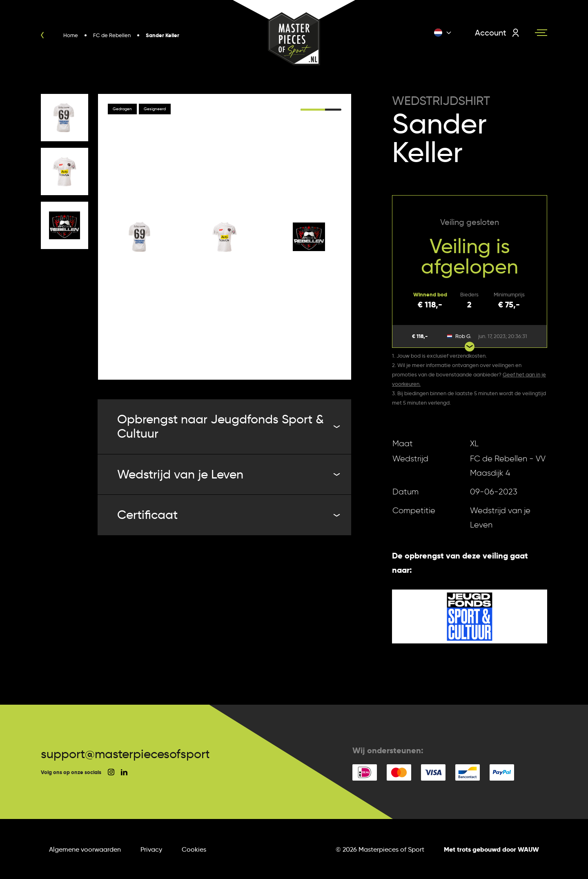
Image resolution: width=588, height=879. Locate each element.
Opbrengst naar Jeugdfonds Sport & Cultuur (228, 426)
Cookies (194, 849)
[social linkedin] (124, 772)
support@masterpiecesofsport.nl (132, 754)
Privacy (151, 849)
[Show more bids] (470, 347)
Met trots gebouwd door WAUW (491, 849)
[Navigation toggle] (541, 33)
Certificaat (228, 515)
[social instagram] (111, 772)
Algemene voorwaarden (85, 849)
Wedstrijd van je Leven (228, 474)
